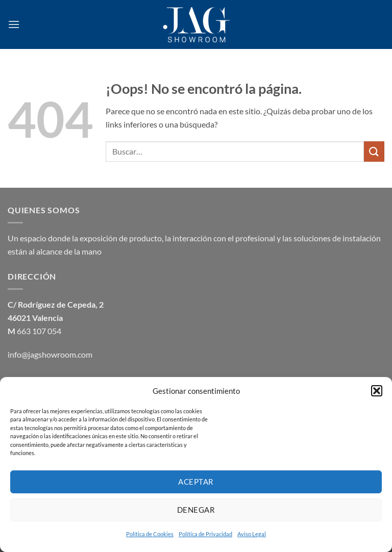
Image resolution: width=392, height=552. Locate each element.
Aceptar (196, 482)
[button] (377, 391)
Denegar (196, 510)
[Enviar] (374, 151)
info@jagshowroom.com (50, 354)
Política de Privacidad (205, 534)
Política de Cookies (150, 534)
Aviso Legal (252, 534)
